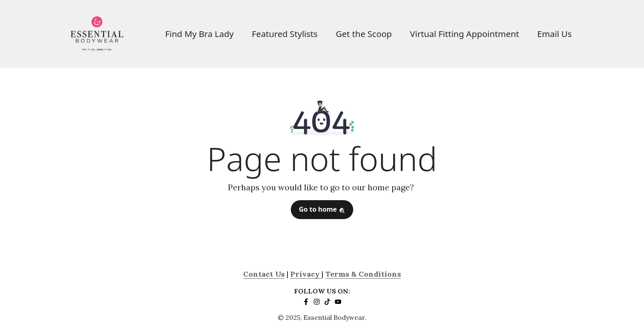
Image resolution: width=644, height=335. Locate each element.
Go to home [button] (322, 209)
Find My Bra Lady (199, 34)
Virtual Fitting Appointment (465, 34)
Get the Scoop (364, 34)
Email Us (554, 34)
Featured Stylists (285, 34)
